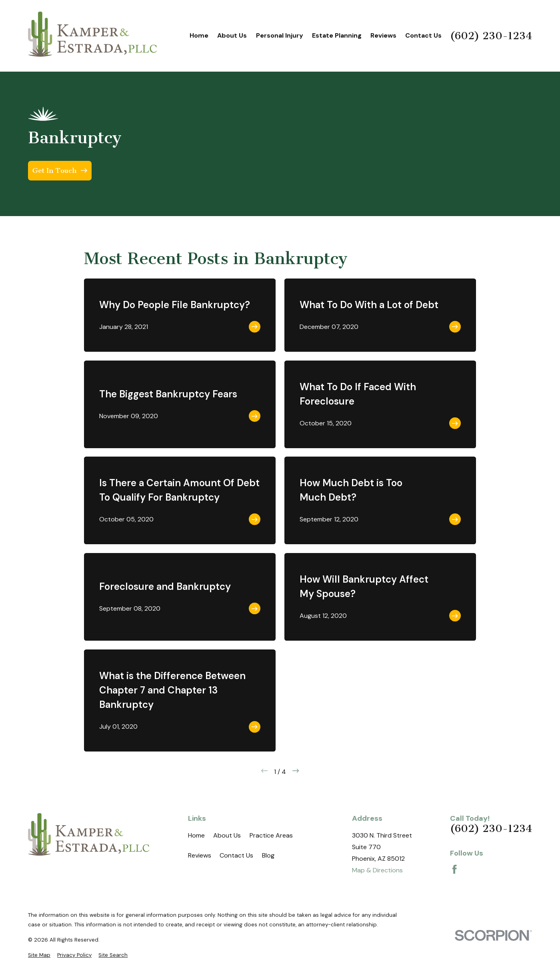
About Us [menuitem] (232, 35)
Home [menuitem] (199, 35)
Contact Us (236, 855)
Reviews (200, 855)
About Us (227, 835)
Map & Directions (377, 870)
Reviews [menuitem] (383, 35)
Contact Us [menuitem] (423, 35)
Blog (268, 855)
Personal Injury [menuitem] (280, 35)
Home (196, 835)
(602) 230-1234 (491, 36)
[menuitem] (39, 955)
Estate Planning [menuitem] (337, 35)
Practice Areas (271, 835)
